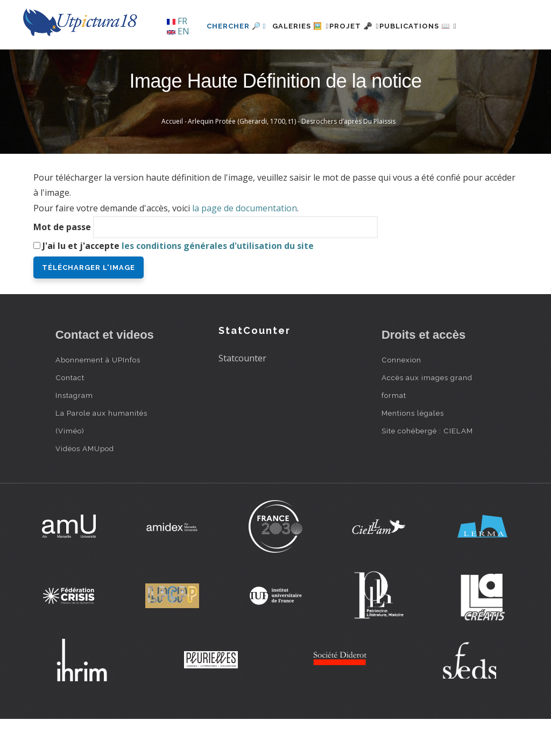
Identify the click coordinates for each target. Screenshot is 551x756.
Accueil (172, 158)
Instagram (74, 432)
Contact (70, 414)
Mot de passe (62, 263)
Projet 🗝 (340, 63)
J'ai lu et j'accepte (178, 282)
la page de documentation (245, 245)
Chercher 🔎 (203, 63)
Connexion (401, 396)
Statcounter (242, 395)
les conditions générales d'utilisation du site (218, 282)
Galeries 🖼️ (274, 63)
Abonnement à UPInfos (98, 396)
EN (178, 31)
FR (177, 21)
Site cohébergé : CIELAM (427, 467)
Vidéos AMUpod (85, 485)
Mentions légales (413, 450)
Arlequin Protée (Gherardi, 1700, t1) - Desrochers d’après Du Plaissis (292, 158)
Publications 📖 (416, 63)
